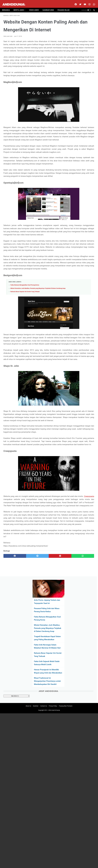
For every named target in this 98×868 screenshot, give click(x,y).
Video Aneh (35, 7)
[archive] (84, 156)
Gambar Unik (50, 7)
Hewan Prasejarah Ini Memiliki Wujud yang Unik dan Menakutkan (81, 124)
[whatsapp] (57, 681)
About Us (28, 701)
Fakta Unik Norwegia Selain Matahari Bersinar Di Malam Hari (83, 93)
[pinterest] (41, 681)
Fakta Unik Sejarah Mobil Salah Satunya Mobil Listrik (83, 113)
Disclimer (36, 701)
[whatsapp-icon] (92, 2)
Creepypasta (36, 602)
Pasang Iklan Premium (66, 701)
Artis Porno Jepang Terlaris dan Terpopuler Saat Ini (82, 33)
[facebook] (74, 2)
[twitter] (79, 2)
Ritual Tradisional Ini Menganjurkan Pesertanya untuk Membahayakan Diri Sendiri (81, 138)
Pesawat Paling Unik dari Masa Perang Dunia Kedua (83, 44)
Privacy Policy (53, 701)
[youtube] (83, 2)
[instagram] (88, 2)
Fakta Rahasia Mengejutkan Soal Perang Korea (25, 352)
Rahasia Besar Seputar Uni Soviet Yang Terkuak (25, 361)
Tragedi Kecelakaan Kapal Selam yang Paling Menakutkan (83, 81)
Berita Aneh (20, 7)
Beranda (7, 7)
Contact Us (44, 701)
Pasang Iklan (65, 7)
